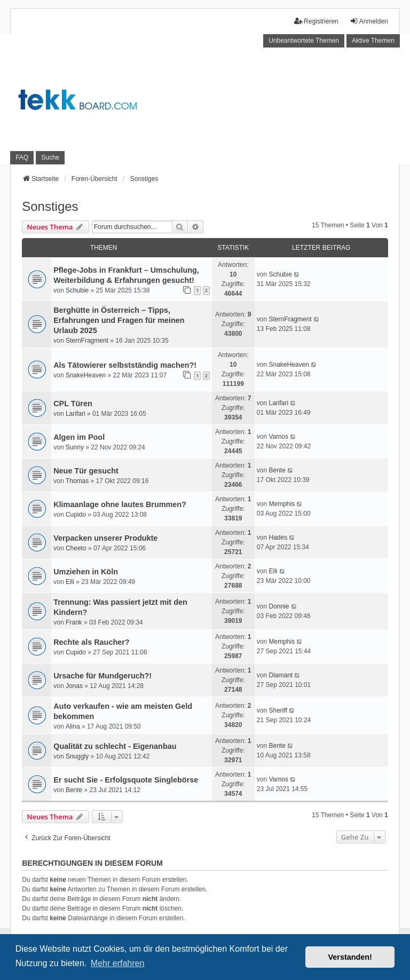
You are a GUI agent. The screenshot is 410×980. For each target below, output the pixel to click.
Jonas (74, 686)
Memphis (282, 504)
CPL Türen (73, 404)
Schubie (77, 290)
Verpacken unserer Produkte (105, 538)
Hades (278, 538)
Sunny (75, 447)
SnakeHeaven (86, 375)
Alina (73, 726)
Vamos (278, 437)
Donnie (279, 606)
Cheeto (76, 548)
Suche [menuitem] (50, 157)
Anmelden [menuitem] (369, 21)
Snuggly (77, 756)
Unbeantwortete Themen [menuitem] (304, 41)
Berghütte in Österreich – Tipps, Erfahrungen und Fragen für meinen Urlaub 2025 (119, 320)
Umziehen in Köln (86, 572)
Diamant (281, 675)
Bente (277, 470)
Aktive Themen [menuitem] (373, 41)
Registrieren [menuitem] (316, 21)
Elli (70, 582)
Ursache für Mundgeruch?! (102, 676)
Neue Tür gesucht (86, 471)
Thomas (77, 481)
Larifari (76, 414)
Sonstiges (50, 206)
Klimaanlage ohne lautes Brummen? (120, 504)
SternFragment (87, 341)
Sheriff (278, 710)
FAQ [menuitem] (22, 157)
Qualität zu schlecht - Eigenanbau (115, 746)
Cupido (76, 515)
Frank (74, 622)
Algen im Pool (79, 437)
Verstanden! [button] (350, 957)
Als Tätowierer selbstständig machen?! (125, 365)
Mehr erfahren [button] (118, 963)
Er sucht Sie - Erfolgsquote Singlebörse (126, 780)
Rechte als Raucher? (91, 642)
